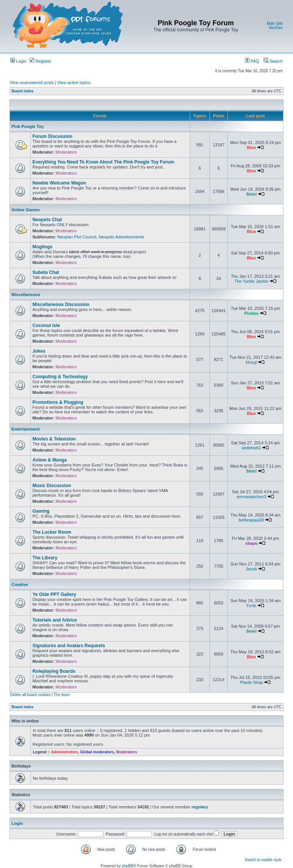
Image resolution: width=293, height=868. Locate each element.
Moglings (43, 247)
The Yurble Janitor (251, 281)
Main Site (275, 23)
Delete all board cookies (30, 695)
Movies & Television (54, 439)
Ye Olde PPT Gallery (54, 594)
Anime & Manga (50, 460)
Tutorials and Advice (55, 620)
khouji (252, 362)
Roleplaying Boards (54, 671)
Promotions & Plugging (58, 402)
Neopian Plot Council (77, 237)
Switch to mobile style (263, 860)
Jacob (251, 569)
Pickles (251, 313)
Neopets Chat (47, 220)
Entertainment (26, 429)
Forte (251, 606)
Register (40, 61)
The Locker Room (52, 532)
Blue (251, 147)
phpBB (127, 866)
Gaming (41, 511)
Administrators (64, 752)
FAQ (252, 61)
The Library (45, 558)
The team (62, 695)
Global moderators (97, 752)
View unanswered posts (32, 83)
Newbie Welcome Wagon (59, 183)
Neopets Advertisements (122, 237)
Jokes (39, 351)
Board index (23, 91)
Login (18, 61)
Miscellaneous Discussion (61, 304)
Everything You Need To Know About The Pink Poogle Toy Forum (103, 162)
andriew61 (252, 448)
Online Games (26, 210)
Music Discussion (52, 486)
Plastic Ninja (252, 682)
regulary (200, 807)
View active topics (74, 83)
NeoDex (276, 28)
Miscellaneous (26, 295)
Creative (20, 585)
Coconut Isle (46, 325)
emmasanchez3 (251, 497)
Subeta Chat (46, 272)
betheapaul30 (252, 520)
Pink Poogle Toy (28, 126)
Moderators (66, 152)
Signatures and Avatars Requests (69, 646)
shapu (251, 543)
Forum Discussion (52, 136)
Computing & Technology (60, 377)
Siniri (251, 194)
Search (273, 61)
